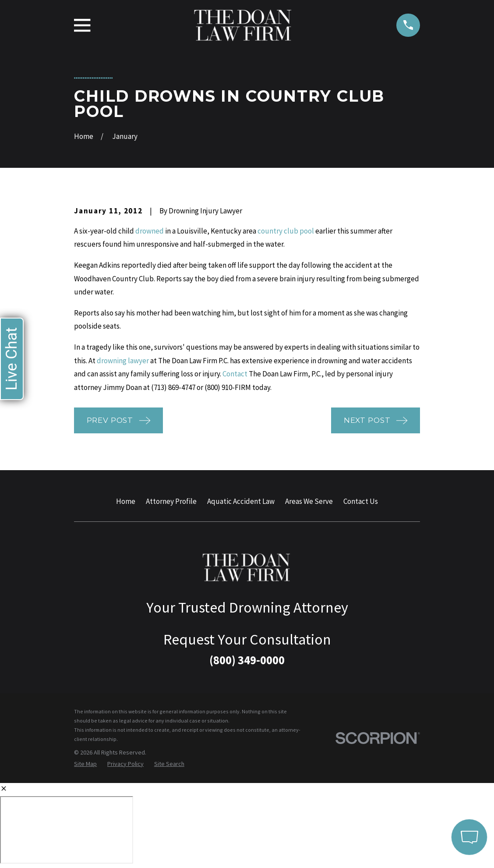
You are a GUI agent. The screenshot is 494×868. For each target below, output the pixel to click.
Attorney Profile (171, 501)
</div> (67, 830)
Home (126, 501)
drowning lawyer (123, 361)
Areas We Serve (309, 501)
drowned (150, 231)
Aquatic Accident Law (241, 501)
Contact (235, 374)
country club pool (286, 231)
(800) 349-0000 (247, 660)
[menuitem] (85, 764)
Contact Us (361, 501)
